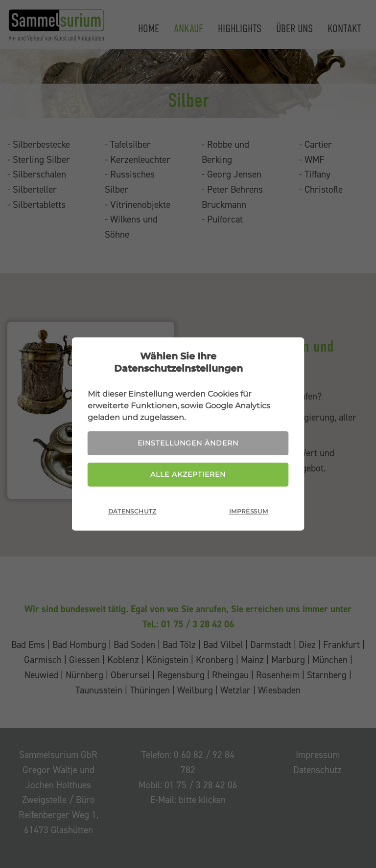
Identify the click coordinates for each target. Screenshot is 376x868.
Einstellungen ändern (188, 443)
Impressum (248, 511)
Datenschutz (132, 511)
